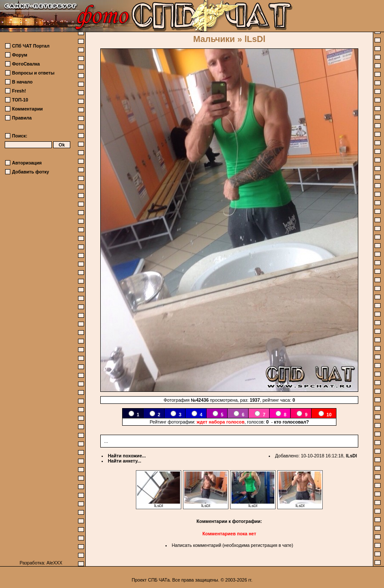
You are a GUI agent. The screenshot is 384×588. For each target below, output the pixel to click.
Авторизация (27, 163)
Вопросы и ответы (33, 73)
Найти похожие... (127, 456)
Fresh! (19, 91)
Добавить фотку (30, 172)
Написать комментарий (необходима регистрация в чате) (232, 545)
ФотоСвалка (26, 64)
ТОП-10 (20, 100)
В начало (22, 82)
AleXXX (55, 563)
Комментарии (27, 109)
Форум (20, 55)
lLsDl (351, 456)
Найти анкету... (125, 461)
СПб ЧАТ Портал (31, 46)
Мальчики (214, 39)
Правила (22, 118)
